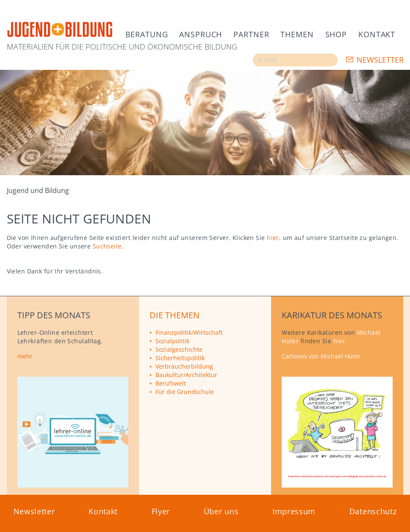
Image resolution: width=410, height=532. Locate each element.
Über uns (221, 511)
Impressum (294, 511)
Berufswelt (171, 383)
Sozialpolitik (172, 341)
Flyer (161, 511)
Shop (336, 34)
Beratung (147, 34)
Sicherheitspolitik (180, 358)
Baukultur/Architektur (186, 375)
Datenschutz (373, 511)
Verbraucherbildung (184, 366)
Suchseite (107, 246)
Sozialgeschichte (179, 349)
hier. (340, 341)
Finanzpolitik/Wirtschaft (189, 332)
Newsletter (380, 60)
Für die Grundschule (185, 392)
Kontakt (377, 34)
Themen (297, 34)
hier (273, 238)
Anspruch (201, 34)
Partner (251, 34)
